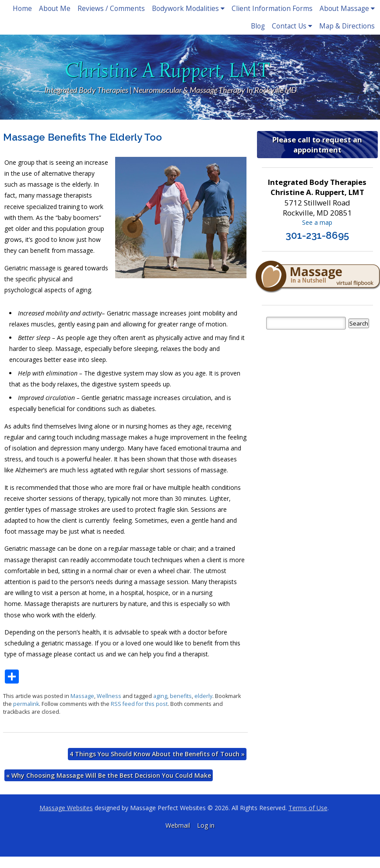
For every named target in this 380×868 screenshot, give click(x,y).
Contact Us (292, 26)
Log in (206, 825)
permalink (26, 704)
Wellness (109, 696)
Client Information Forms (272, 9)
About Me (55, 9)
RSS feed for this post (139, 704)
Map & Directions (347, 26)
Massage (82, 696)
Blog (258, 26)
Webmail (178, 825)
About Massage (347, 9)
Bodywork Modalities (188, 9)
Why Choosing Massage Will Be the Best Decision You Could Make (109, 775)
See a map (317, 222)
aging (160, 696)
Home (22, 9)
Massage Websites (66, 808)
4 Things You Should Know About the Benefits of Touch (157, 754)
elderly (203, 696)
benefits (181, 696)
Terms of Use (308, 808)
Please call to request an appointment (317, 145)
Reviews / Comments (111, 9)
